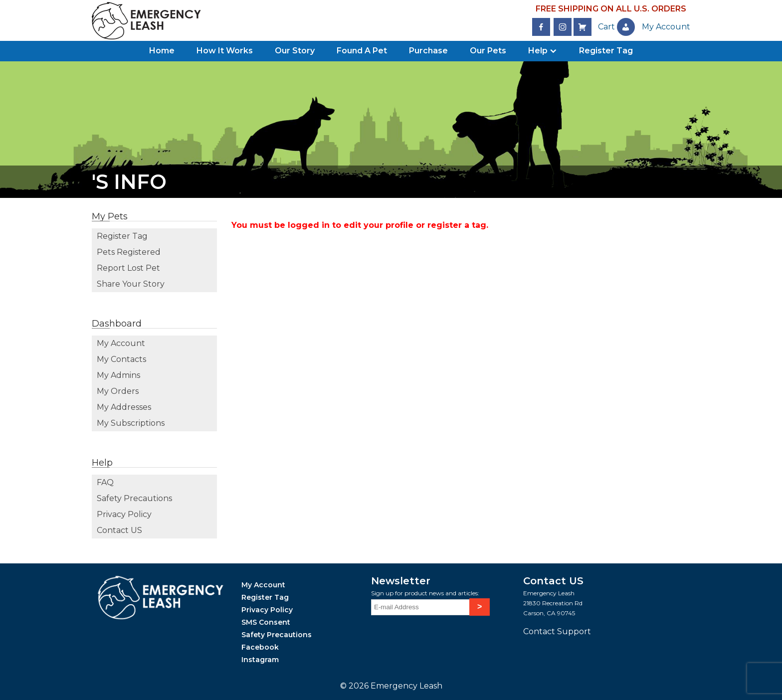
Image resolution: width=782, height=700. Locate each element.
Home (162, 51)
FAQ (105, 482)
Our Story (295, 51)
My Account (121, 343)
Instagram (260, 660)
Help (538, 51)
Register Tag (606, 51)
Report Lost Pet (128, 268)
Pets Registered (129, 252)
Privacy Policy (124, 514)
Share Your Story (131, 284)
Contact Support (557, 631)
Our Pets (488, 51)
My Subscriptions (131, 423)
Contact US (119, 530)
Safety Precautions (134, 498)
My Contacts (121, 359)
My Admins (118, 375)
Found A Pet (362, 51)
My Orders (118, 391)
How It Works (225, 51)
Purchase (428, 51)
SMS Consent (266, 622)
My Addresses (124, 407)
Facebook (260, 647)
